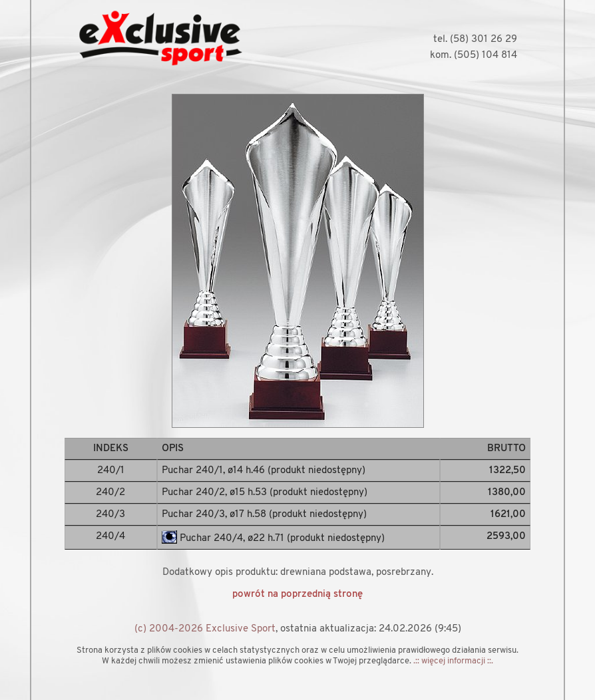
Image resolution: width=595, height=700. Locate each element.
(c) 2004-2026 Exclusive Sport (205, 629)
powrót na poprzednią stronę (297, 595)
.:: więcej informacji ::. (453, 661)
